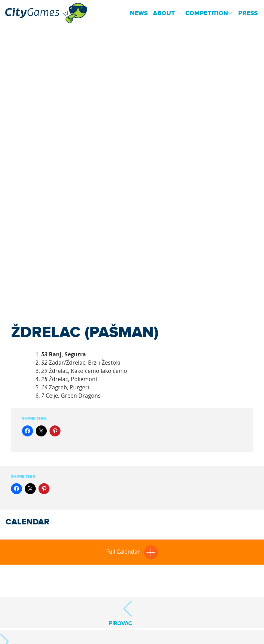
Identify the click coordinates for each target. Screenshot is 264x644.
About (164, 13)
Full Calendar (132, 552)
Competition (207, 13)
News (139, 13)
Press (248, 13)
